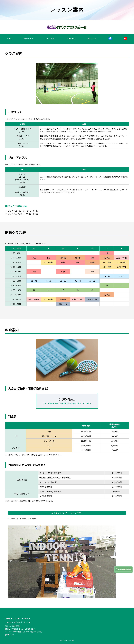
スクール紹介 (71, 38)
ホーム (9, 38)
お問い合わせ (92, 38)
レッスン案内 (49, 38)
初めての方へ (28, 38)
